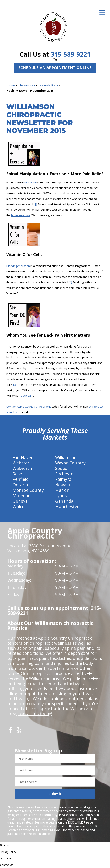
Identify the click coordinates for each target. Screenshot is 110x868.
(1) (35, 204)
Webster (21, 463)
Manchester (67, 507)
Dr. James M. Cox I (49, 830)
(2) (70, 282)
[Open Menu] (102, 13)
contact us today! (35, 714)
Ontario (20, 485)
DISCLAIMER (77, 822)
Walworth (22, 468)
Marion (62, 490)
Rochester (65, 474)
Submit (55, 794)
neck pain (30, 182)
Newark (63, 485)
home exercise (21, 215)
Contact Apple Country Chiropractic (29, 407)
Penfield (21, 479)
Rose (17, 474)
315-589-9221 (71, 54)
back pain (27, 396)
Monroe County (28, 490)
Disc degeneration (18, 266)
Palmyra (63, 479)
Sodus (61, 468)
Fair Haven (23, 457)
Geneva (20, 501)
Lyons (61, 496)
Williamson (66, 457)
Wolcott (20, 507)
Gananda (64, 501)
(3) (15, 385)
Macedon (22, 496)
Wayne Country (70, 463)
